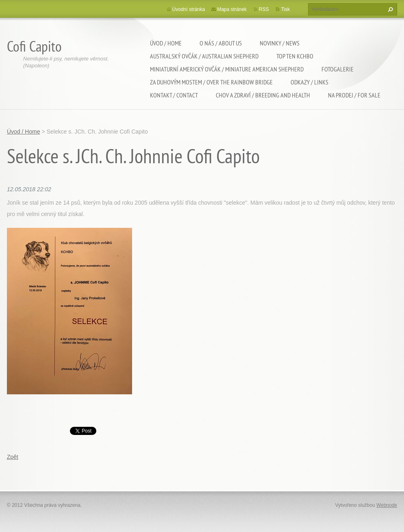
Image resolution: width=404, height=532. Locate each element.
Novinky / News (280, 43)
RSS (264, 9)
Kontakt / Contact (174, 95)
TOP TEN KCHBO (295, 56)
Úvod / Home (166, 43)
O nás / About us (221, 43)
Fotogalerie (338, 69)
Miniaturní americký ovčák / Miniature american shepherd (227, 69)
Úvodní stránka (189, 9)
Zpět (13, 457)
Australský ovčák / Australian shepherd (204, 56)
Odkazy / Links (310, 82)
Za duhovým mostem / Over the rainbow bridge (211, 82)
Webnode (387, 505)
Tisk (285, 9)
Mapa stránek (232, 9)
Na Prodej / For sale (354, 95)
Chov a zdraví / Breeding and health (263, 95)
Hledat (389, 9)
